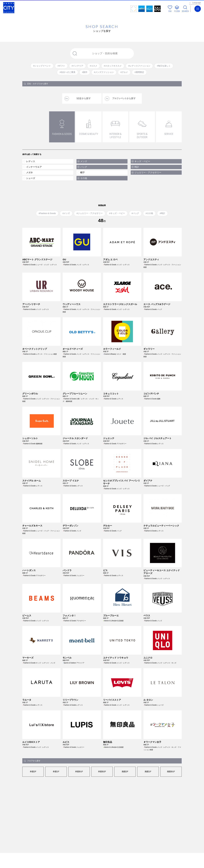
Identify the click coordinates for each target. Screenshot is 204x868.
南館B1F (171, 772)
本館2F (33, 772)
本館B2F (102, 772)
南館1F (148, 772)
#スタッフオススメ (113, 66)
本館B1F (79, 772)
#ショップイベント (42, 66)
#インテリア (77, 66)
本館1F (56, 772)
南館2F (125, 772)
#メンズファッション (104, 72)
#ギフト (61, 66)
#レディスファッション (139, 66)
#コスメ (94, 66)
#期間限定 (139, 72)
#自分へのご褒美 (67, 72)
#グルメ (124, 72)
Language (197, 3)
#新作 (85, 72)
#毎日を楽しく (164, 66)
